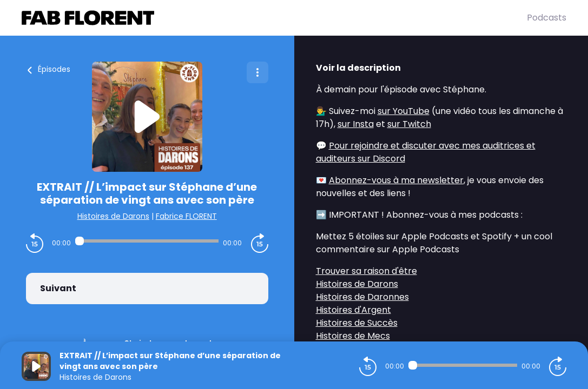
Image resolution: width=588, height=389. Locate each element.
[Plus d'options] (257, 72)
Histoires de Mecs (353, 336)
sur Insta (356, 124)
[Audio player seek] (147, 241)
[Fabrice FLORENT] (274, 18)
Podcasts (547, 18)
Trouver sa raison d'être (366, 271)
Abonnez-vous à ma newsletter (396, 180)
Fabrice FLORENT (186, 216)
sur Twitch (409, 124)
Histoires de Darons (113, 216)
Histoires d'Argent (354, 310)
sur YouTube (404, 111)
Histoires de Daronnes (362, 297)
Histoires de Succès (357, 323)
